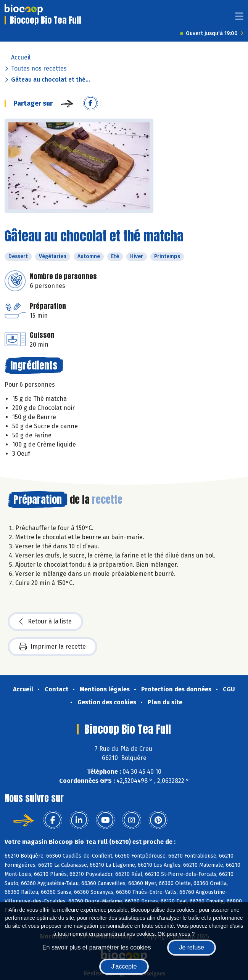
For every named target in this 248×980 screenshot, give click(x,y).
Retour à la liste (45, 622)
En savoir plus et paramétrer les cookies (97, 947)
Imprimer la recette (52, 647)
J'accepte (124, 966)
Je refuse (192, 947)
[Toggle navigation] (239, 18)
